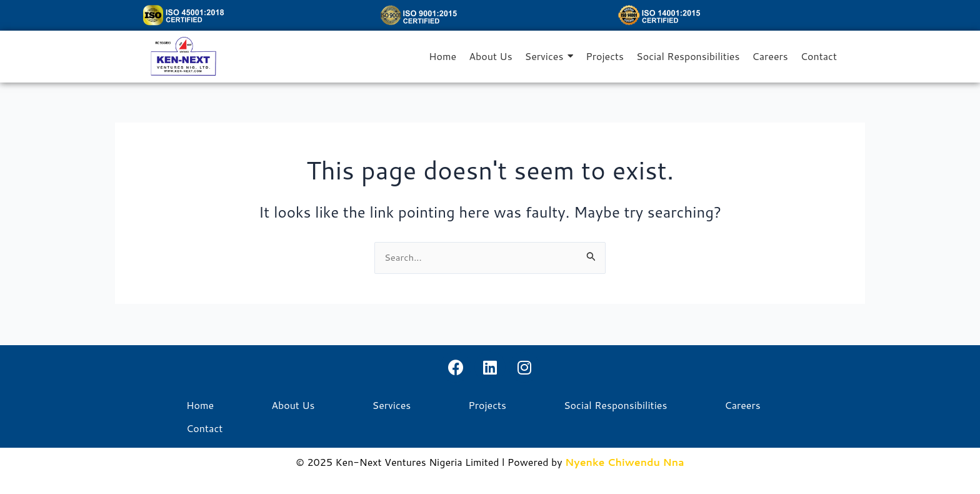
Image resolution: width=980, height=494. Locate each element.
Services (392, 406)
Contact (204, 429)
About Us (293, 406)
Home (200, 406)
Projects (487, 406)
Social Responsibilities (615, 406)
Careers (742, 406)
